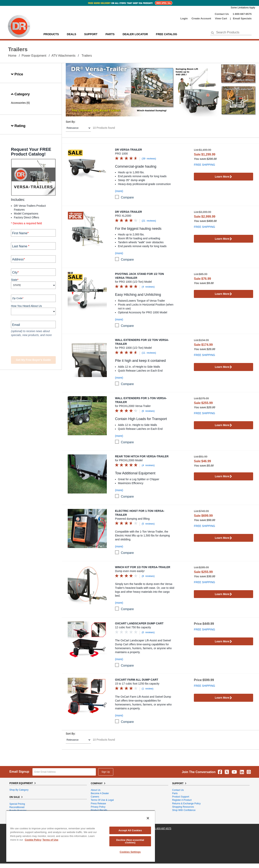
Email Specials (242, 18)
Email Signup (19, 772)
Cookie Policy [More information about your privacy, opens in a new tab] (33, 840)
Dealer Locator (135, 34)
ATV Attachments (63, 56)
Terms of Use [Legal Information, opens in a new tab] (50, 840)
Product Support (181, 797)
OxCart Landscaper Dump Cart (139, 623)
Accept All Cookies (130, 830)
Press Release (98, 804)
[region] (81, 836)
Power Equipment (34, 56)
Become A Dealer (100, 793)
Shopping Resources (183, 807)
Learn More (223, 177)
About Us (96, 790)
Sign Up (106, 772)
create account (201, 18)
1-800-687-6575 (242, 14)
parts (110, 34)
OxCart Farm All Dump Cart (137, 680)
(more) (119, 191)
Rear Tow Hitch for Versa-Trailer (142, 456)
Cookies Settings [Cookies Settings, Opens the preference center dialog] (130, 852)
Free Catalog (166, 34)
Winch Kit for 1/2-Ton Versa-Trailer (143, 567)
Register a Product (182, 800)
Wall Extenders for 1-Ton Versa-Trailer (141, 400)
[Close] (148, 818)
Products (51, 34)
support (91, 34)
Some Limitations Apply (243, 8)
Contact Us (222, 14)
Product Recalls (99, 810)
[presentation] (35, 347)
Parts (175, 793)
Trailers (87, 56)
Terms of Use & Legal (102, 800)
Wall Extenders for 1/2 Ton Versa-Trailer (142, 342)
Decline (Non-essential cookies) (130, 841)
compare (127, 197)
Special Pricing (17, 804)
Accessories (18, 103)
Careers (95, 797)
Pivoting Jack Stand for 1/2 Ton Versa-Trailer (139, 276)
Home (12, 56)
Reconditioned (17, 807)
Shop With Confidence (184, 810)
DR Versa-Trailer (129, 150)
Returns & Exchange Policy (186, 804)
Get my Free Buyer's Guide (33, 360)
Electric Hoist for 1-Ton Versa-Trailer (140, 513)
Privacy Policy (98, 807)
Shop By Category (19, 790)
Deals (71, 34)
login (184, 18)
